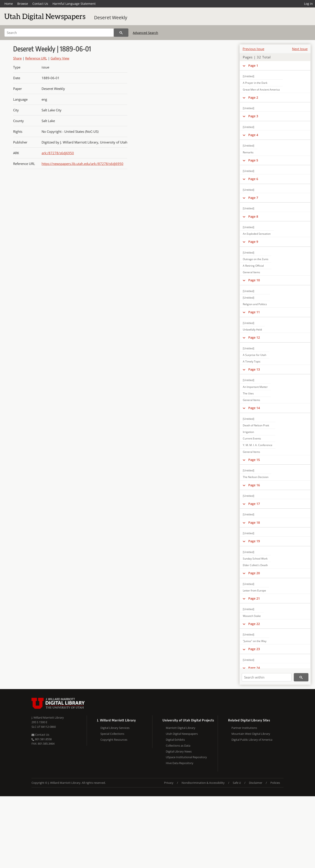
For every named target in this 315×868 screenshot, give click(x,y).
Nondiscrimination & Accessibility (203, 783)
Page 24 (254, 668)
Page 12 (254, 337)
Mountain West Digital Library (251, 734)
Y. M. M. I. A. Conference (258, 445)
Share (17, 58)
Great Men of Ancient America (261, 90)
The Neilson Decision (256, 477)
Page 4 (253, 135)
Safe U (237, 783)
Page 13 (254, 369)
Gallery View (60, 58)
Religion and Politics (255, 304)
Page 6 (253, 179)
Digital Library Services (115, 728)
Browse (23, 4)
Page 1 (253, 66)
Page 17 (254, 504)
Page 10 (254, 280)
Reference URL (36, 58)
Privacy (169, 783)
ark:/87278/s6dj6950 (58, 153)
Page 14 (254, 408)
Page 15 (254, 460)
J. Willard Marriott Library (48, 717)
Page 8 (253, 216)
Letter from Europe (254, 591)
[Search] (59, 33)
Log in (308, 4)
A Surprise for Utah (255, 355)
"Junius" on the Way (255, 641)
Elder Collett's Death (255, 565)
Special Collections (112, 734)
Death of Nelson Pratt (256, 425)
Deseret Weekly (111, 17)
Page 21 (254, 598)
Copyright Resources (114, 740)
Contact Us (40, 4)
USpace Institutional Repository (186, 757)
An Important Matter (255, 387)
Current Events (252, 438)
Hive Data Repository (180, 763)
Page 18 (254, 522)
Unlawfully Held (252, 330)
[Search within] (267, 677)
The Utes (248, 393)
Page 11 (254, 312)
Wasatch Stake (252, 616)
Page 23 (254, 649)
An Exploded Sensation (257, 234)
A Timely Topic (252, 361)
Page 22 (254, 624)
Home (9, 4)
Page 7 (253, 198)
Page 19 (254, 541)
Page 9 (253, 242)
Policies (275, 783)
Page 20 (254, 573)
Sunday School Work (255, 559)
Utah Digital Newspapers (182, 734)
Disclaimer (256, 783)
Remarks (248, 152)
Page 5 (253, 160)
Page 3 (253, 116)
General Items (251, 272)
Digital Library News (179, 751)
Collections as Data (178, 745)
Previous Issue (253, 49)
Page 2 (253, 97)
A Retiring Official (253, 266)
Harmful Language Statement (74, 4)
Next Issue (300, 49)
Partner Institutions (244, 728)
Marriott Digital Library (181, 728)
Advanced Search (145, 33)
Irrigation (248, 432)
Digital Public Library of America (252, 740)
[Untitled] (248, 76)
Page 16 (254, 485)
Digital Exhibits (175, 740)
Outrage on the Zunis (256, 259)
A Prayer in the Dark (255, 83)
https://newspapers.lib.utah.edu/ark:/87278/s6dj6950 (82, 164)
